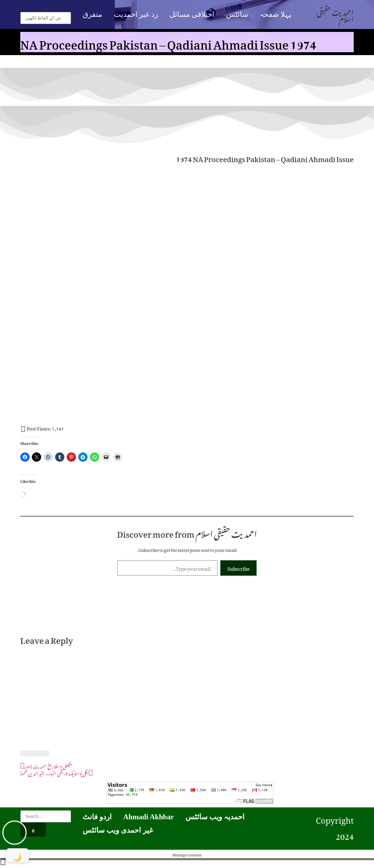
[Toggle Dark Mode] (17, 855)
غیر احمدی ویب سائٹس (118, 830)
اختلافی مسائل (192, 14)
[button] (46, 8)
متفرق (92, 14)
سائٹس (237, 14)
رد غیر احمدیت (136, 14)
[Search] (33, 830)
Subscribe (238, 568)
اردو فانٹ (97, 817)
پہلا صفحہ (275, 14)
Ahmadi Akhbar (148, 817)
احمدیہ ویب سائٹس (215, 817)
